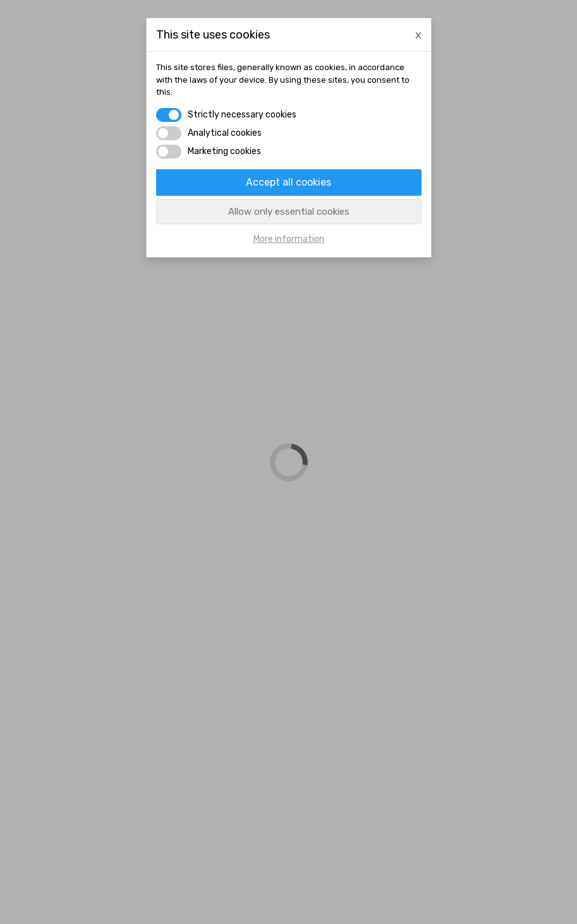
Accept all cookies (288, 182)
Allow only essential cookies (289, 212)
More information (289, 239)
